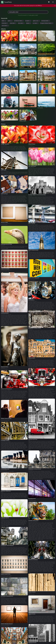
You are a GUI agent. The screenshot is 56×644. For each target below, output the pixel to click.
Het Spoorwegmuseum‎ (33, 301)
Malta (2, 492)
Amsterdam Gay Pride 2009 (6, 314)
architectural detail (19, 21)
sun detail (36, 23)
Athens (30, 593)
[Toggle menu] (53, 2)
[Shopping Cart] (49, 2)
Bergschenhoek (4, 470)
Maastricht (3, 368)
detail (4, 21)
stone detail (21, 23)
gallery (10, 21)
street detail (13, 23)
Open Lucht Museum (5, 171)
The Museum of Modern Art (6, 224)
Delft (2, 195)
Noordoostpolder (4, 145)
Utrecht (3, 519)
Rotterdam (3, 246)
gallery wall (36, 21)
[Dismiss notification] (55, 6)
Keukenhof (31, 145)
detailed (28, 23)
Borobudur (3, 597)
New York (30, 196)
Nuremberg (31, 500)
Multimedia (5, 23)
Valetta (30, 359)
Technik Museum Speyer (33, 225)
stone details (5, 26)
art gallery (28, 21)
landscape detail (46, 21)
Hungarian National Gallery (47, 23)
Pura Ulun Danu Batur (33, 522)
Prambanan (31, 330)
